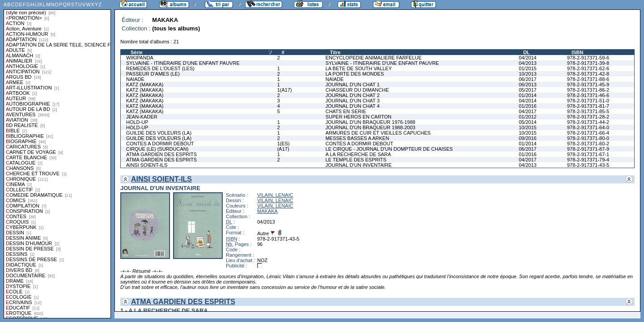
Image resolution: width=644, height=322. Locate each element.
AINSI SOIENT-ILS (147, 165)
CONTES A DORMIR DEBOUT (160, 144)
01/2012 (528, 117)
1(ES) (284, 144)
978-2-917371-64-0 (588, 127)
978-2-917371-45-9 (588, 85)
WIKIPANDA (140, 58)
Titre (335, 52)
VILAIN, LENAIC (275, 195)
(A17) (283, 149)
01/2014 (528, 95)
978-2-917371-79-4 (588, 160)
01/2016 (528, 106)
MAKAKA (267, 211)
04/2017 (528, 111)
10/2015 (528, 127)
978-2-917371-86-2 (588, 90)
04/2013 (528, 63)
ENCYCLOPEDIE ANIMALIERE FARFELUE (374, 58)
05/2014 (528, 122)
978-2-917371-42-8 (588, 74)
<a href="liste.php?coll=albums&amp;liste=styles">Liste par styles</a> (57, 159)
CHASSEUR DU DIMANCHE (357, 90)
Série (137, 52)
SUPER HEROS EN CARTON (359, 117)
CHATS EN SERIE (346, 111)
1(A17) (285, 90)
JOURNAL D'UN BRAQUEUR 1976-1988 (371, 122)
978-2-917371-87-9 (588, 149)
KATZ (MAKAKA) (145, 85)
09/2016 (528, 138)
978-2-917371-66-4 (588, 133)
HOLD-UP (137, 122)
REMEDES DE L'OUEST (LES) (160, 68)
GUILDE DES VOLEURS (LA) (159, 133)
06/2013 (528, 85)
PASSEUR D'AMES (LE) (153, 74)
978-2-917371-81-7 (588, 106)
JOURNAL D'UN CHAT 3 (353, 101)
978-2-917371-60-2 (588, 144)
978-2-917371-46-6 (588, 95)
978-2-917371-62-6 (588, 68)
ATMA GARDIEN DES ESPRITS (161, 154)
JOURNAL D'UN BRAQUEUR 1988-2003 (371, 127)
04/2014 (528, 58)
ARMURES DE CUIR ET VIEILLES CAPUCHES (378, 133)
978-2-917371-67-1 (588, 154)
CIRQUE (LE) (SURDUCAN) (157, 149)
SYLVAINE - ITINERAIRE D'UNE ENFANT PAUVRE (183, 63)
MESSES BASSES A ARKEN (357, 138)
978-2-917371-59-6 (588, 58)
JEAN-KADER (142, 117)
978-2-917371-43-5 (588, 165)
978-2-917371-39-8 (588, 63)
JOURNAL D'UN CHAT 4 (353, 106)
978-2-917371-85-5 (588, 111)
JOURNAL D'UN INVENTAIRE (359, 165)
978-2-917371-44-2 (588, 122)
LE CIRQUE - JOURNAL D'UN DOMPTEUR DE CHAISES (389, 149)
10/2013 (528, 74)
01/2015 (528, 68)
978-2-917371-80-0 (588, 138)
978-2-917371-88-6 (588, 79)
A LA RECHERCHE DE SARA (358, 154)
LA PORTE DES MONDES (355, 74)
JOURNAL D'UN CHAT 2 (353, 95)
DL (527, 52)
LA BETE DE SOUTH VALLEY (359, 68)
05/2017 (528, 90)
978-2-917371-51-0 (588, 101)
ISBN (577, 52)
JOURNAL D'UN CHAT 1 (353, 85)
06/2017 (528, 79)
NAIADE (135, 79)
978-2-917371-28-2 (588, 117)
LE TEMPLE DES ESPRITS (356, 160)
